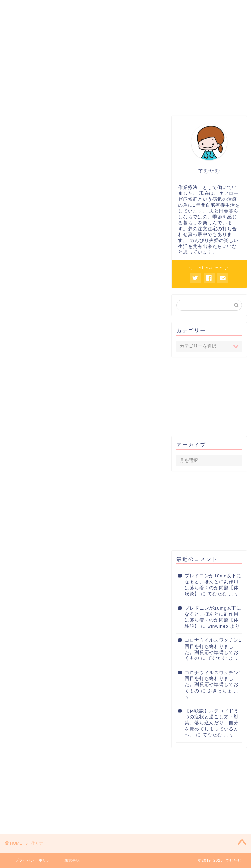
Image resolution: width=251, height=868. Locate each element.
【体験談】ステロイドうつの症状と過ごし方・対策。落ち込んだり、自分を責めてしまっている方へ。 (212, 723)
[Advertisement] (211, 396)
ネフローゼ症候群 (128, 94)
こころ (79, 92)
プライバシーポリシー (35, 860)
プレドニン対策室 (31, 94)
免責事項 (72, 860)
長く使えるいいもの (176, 94)
